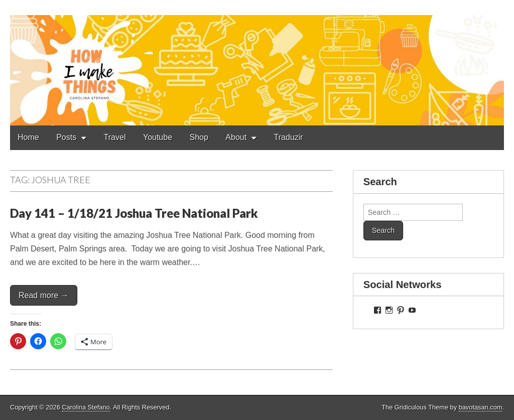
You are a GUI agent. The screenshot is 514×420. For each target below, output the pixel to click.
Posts (66, 137)
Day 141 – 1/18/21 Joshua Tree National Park (134, 213)
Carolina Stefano (86, 407)
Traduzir (289, 137)
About (236, 137)
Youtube (158, 137)
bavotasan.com (481, 407)
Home (28, 137)
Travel (115, 137)
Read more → (44, 295)
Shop (199, 137)
